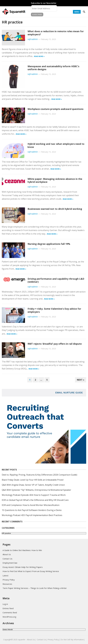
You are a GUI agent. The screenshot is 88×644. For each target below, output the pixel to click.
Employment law (10, 563)
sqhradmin (33, 39)
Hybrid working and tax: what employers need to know (56, 145)
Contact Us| (42, 640)
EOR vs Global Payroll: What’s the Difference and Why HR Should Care (35, 500)
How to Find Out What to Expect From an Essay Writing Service (31, 571)
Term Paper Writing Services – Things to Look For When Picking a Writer (35, 588)
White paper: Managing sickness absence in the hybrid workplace (55, 180)
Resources (7, 584)
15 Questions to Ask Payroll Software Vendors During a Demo (32, 510)
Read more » (39, 56)
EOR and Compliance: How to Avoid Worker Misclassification (31, 505)
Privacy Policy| (54, 640)
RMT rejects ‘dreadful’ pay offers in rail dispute (55, 344)
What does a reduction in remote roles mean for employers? (56, 33)
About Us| (31, 640)
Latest (5, 576)
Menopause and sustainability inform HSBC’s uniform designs (53, 68)
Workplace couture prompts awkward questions (55, 109)
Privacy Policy (9, 580)
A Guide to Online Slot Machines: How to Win (22, 550)
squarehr (22, 640)
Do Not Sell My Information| (73, 640)
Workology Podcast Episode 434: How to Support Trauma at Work (34, 495)
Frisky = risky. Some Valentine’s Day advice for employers (54, 310)
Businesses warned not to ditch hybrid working (55, 209)
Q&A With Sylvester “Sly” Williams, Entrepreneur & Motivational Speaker (36, 490)
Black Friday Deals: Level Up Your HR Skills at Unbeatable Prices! (33, 480)
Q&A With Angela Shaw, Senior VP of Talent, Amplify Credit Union (33, 485)
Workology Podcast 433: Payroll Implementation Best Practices (32, 515)
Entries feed (8, 608)
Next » (81, 380)
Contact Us (7, 559)
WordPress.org (9, 617)
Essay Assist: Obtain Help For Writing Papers (23, 567)
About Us (7, 554)
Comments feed (10, 612)
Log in (5, 604)
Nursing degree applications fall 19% (49, 244)
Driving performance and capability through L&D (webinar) (56, 280)
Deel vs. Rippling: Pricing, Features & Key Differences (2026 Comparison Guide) (39, 475)
